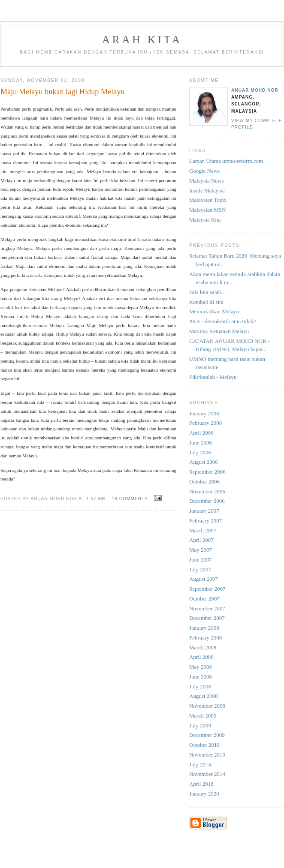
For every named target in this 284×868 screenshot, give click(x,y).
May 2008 (201, 667)
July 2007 (200, 569)
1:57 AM (96, 499)
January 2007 (204, 511)
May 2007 (201, 550)
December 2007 (207, 618)
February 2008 (205, 638)
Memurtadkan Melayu (214, 311)
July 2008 (200, 686)
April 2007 (201, 540)
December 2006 (207, 501)
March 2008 (203, 647)
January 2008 (204, 628)
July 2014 (200, 764)
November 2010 (207, 755)
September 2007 (207, 589)
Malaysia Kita (205, 220)
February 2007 (205, 521)
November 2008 (207, 706)
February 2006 (205, 423)
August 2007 (204, 579)
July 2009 (200, 725)
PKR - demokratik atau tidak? (222, 321)
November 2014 (207, 774)
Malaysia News (207, 181)
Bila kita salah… (208, 292)
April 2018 (201, 784)
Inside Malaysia (207, 191)
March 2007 (203, 530)
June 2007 (201, 560)
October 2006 (204, 482)
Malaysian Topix (208, 200)
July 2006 (200, 452)
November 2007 (207, 608)
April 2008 (201, 657)
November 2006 (207, 491)
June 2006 (201, 443)
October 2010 (204, 745)
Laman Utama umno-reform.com (226, 161)
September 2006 (207, 472)
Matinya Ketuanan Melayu (219, 331)
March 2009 (203, 716)
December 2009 (207, 735)
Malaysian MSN (208, 210)
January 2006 (204, 413)
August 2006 (204, 462)
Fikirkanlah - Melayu (213, 377)
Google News (204, 171)
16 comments (130, 499)
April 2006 (201, 433)
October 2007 (204, 599)
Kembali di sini (206, 302)
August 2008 (204, 696)
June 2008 (201, 677)
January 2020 (204, 794)
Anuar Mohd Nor (255, 90)
